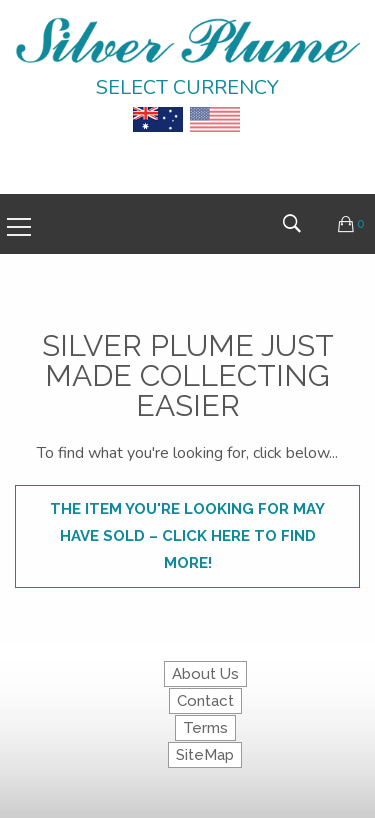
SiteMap (205, 755)
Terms (205, 728)
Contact (205, 701)
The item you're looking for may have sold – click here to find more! (187, 536)
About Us (205, 674)
